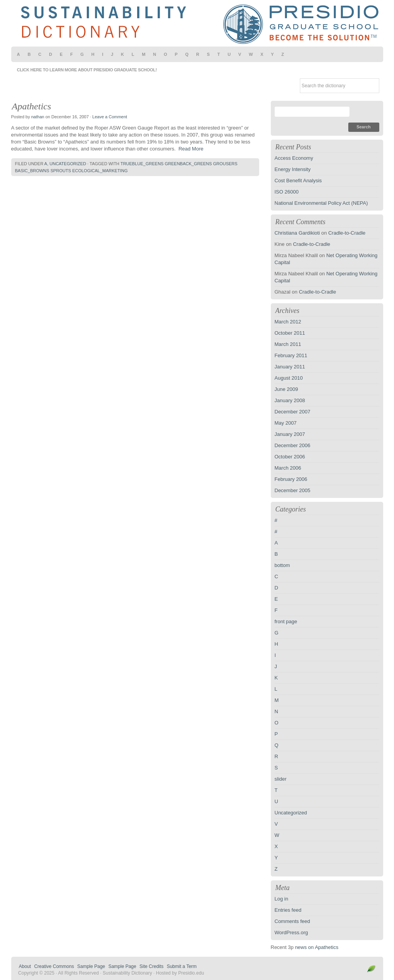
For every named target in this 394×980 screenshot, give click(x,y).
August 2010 (289, 378)
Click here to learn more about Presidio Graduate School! (87, 70)
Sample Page (91, 966)
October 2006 (290, 457)
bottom (282, 565)
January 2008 (290, 400)
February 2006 (291, 479)
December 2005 (293, 490)
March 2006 (288, 468)
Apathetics (32, 106)
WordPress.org (291, 932)
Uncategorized (68, 164)
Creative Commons (54, 966)
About (25, 966)
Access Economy (294, 158)
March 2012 (288, 322)
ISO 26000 (287, 192)
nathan (38, 117)
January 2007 (290, 434)
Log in (281, 899)
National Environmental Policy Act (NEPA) (321, 203)
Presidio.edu (191, 973)
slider (281, 779)
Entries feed (288, 910)
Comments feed (292, 921)
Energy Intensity (293, 169)
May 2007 (286, 423)
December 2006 (293, 445)
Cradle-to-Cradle (347, 233)
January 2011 (290, 367)
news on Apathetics (317, 947)
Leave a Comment (110, 117)
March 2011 (288, 344)
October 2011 (290, 333)
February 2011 (291, 355)
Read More (191, 149)
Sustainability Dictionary (197, 23)
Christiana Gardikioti (297, 233)
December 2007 (293, 412)
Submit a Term (182, 966)
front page (286, 621)
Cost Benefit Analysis (298, 181)
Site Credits (151, 966)
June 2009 (286, 389)
